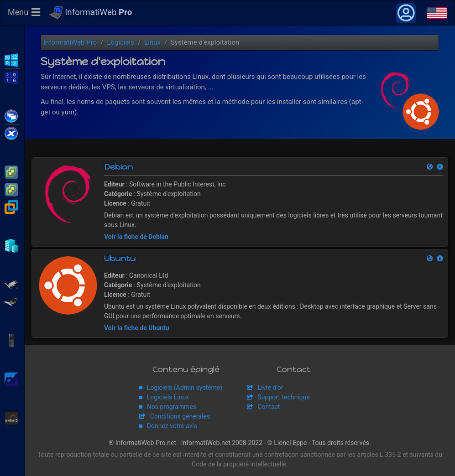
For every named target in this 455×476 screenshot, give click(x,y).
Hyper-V (12, 245)
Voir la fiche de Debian (136, 237)
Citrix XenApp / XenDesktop (12, 115)
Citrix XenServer (12, 133)
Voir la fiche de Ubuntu (137, 328)
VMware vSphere (12, 189)
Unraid (12, 417)
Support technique (284, 397)
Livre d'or (271, 388)
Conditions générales (180, 416)
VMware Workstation (12, 206)
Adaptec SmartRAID (12, 284)
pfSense (12, 378)
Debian (118, 167)
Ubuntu (120, 259)
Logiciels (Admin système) (185, 388)
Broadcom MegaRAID (12, 301)
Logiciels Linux (168, 397)
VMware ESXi (12, 171)
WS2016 (12, 77)
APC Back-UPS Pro (12, 340)
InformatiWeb (91, 13)
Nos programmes (172, 407)
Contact (269, 407)
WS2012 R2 (12, 59)
